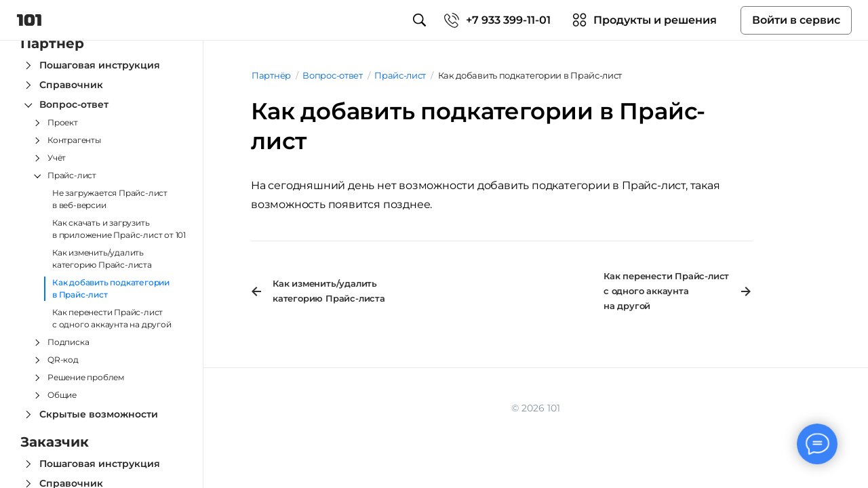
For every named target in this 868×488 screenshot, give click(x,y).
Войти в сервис (796, 20)
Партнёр (52, 43)
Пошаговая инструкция (100, 65)
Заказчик (55, 442)
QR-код (63, 360)
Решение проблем (86, 377)
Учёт (57, 158)
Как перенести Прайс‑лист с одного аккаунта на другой (112, 318)
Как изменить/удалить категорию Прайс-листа (102, 259)
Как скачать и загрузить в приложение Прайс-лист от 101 (119, 229)
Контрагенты (74, 140)
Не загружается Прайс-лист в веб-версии (110, 199)
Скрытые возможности (99, 414)
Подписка (68, 342)
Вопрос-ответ (74, 104)
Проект (63, 122)
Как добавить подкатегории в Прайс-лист (111, 288)
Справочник (71, 85)
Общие (62, 395)
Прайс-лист (72, 175)
